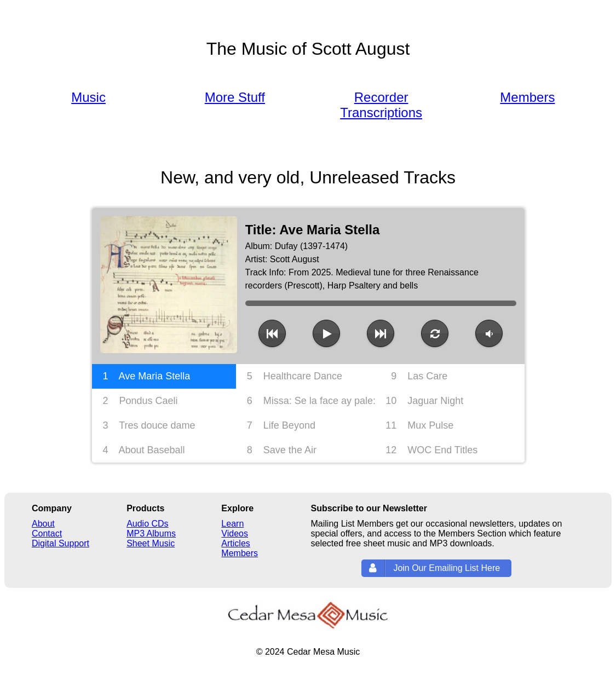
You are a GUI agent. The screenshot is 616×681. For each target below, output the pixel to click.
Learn (232, 524)
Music (88, 97)
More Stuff (235, 97)
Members (527, 97)
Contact (47, 533)
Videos (235, 533)
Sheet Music (151, 543)
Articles (235, 543)
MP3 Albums (151, 533)
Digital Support (61, 543)
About (43, 524)
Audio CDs (147, 524)
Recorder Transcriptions (381, 105)
